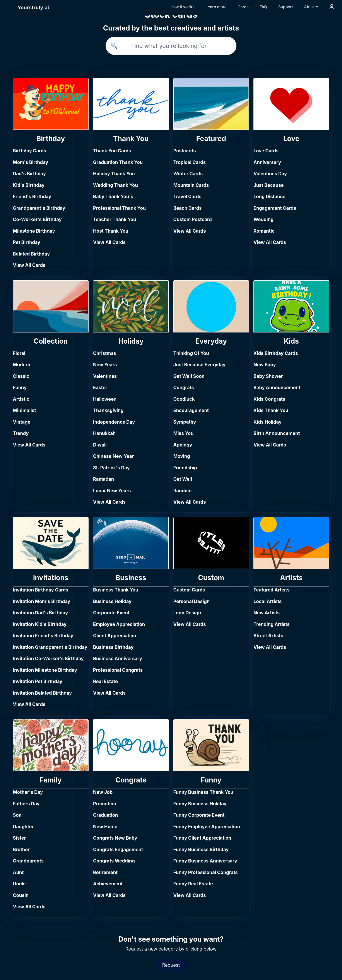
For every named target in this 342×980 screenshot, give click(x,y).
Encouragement (191, 410)
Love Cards (266, 151)
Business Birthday (113, 647)
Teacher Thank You (115, 219)
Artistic (21, 399)
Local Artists (268, 601)
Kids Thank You (271, 410)
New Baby (265, 365)
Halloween (105, 399)
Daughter (23, 827)
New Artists (267, 613)
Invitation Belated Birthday (42, 693)
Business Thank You (116, 590)
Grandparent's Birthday (39, 208)
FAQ (263, 7)
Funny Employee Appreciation (207, 827)
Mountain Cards (191, 185)
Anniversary (267, 162)
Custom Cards (189, 590)
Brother (21, 850)
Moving (182, 456)
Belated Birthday (31, 254)
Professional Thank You (119, 208)
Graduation (106, 815)
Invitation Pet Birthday (38, 681)
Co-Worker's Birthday (37, 219)
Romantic (264, 231)
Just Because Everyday (200, 365)
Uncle (19, 884)
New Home (105, 827)
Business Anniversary (118, 659)
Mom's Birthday (31, 162)
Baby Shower (268, 376)
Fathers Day (26, 804)
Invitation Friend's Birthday (43, 636)
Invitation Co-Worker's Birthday (48, 659)
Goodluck (184, 399)
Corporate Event (111, 613)
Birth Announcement (277, 433)
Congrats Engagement (118, 850)
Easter (100, 388)
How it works (183, 7)
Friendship (185, 468)
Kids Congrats (269, 399)
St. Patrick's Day (111, 468)
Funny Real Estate (193, 884)
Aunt (18, 872)
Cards (243, 7)
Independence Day (114, 422)
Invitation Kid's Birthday (40, 624)
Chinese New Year (114, 456)
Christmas (105, 353)
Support (286, 7)
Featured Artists (271, 590)
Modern (22, 365)
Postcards (185, 151)
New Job (103, 792)
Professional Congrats (118, 670)
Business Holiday (112, 601)
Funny (20, 388)
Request (171, 965)
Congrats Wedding (114, 861)
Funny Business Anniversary (205, 861)
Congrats (184, 388)
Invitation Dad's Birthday (40, 613)
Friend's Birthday (32, 197)
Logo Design (187, 613)
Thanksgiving (108, 410)
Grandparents (28, 861)
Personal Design (192, 601)
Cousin (21, 895)
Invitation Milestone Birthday (45, 670)
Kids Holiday (268, 422)
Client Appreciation (115, 636)
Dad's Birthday (29, 174)
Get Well (183, 479)
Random (183, 491)
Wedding (263, 219)
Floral (19, 353)
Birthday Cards (30, 151)
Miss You (184, 433)
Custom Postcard (193, 219)
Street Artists (268, 636)
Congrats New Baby (115, 838)
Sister (19, 838)
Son (17, 815)
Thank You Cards (112, 151)
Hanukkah (104, 433)
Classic (21, 376)
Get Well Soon (189, 376)
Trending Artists (272, 624)
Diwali (100, 445)
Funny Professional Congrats (206, 872)
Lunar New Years (112, 491)
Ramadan (104, 479)
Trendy (21, 433)
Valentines (105, 376)
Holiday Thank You (114, 174)
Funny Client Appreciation (202, 838)
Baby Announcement (277, 388)
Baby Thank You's (113, 197)
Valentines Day (270, 174)
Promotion (105, 804)
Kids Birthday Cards (276, 353)
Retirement (105, 872)
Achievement (108, 884)
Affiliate (311, 7)
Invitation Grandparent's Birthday (50, 647)
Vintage (22, 422)
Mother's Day (28, 792)
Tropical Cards (190, 162)
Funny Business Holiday (200, 804)
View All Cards (29, 265)
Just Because (268, 185)
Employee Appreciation (119, 624)
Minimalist (24, 410)
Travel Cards (187, 197)
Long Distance (269, 197)
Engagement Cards (275, 208)
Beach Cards (188, 208)
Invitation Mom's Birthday (42, 601)
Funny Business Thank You (203, 792)
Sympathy (185, 422)
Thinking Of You (191, 353)
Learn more (216, 7)
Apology (183, 445)
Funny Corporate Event (199, 815)
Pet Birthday (27, 242)
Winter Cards (188, 174)
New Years (105, 365)
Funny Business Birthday (201, 850)
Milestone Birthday (34, 231)
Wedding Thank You (115, 185)
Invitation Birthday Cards (41, 590)
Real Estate (106, 681)
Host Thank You (111, 231)
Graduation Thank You (118, 162)
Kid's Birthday (29, 185)
